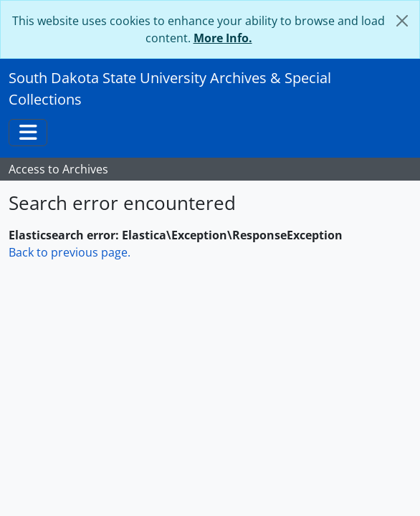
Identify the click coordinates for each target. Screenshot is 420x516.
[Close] (402, 21)
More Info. (223, 38)
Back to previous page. (70, 252)
